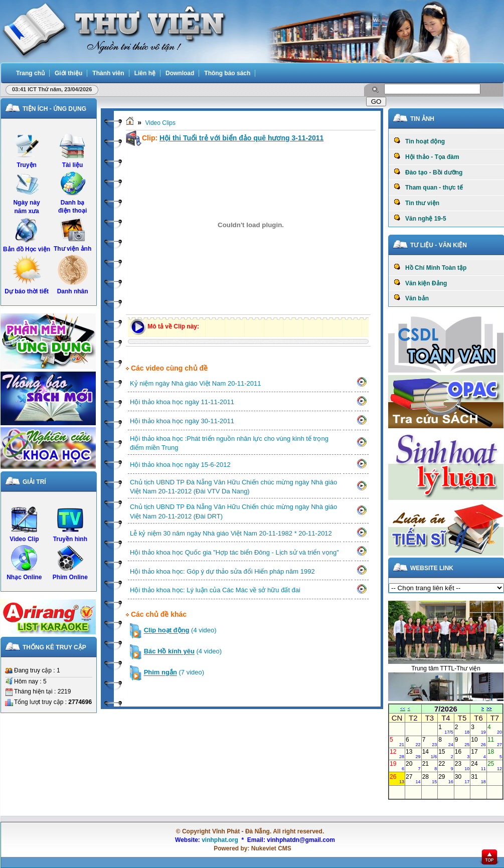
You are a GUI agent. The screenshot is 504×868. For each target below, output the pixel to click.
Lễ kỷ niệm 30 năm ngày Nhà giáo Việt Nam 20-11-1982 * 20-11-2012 (231, 533)
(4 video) (180, 631)
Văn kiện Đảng (420, 283)
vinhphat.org (220, 840)
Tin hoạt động (419, 141)
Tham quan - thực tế (428, 187)
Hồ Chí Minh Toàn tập (430, 267)
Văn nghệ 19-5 (420, 218)
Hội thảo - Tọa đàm (427, 156)
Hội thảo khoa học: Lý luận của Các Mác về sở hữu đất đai (215, 590)
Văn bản (411, 298)
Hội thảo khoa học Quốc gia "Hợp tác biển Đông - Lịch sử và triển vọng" (234, 552)
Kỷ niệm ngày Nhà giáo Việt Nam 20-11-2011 (195, 383)
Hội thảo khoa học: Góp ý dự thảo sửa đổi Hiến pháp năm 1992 (222, 571)
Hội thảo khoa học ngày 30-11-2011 (182, 421)
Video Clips (160, 123)
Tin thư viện (416, 203)
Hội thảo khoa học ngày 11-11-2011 (182, 402)
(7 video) (174, 673)
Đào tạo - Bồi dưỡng (428, 172)
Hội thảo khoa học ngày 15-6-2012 (180, 465)
